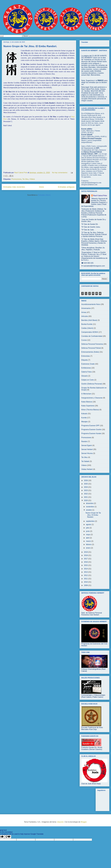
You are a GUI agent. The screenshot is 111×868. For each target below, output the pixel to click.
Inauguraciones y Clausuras (92, 398)
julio (88, 528)
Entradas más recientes (14, 187)
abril (88, 538)
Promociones (16, 179)
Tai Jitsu (26, 179)
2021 (86, 497)
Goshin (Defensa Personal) (92, 384)
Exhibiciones (86, 368)
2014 (86, 569)
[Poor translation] (8, 837)
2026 (86, 480)
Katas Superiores (88, 406)
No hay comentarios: (60, 173)
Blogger (84, 822)
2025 (86, 484)
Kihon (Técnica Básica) (90, 410)
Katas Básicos (87, 402)
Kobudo (84, 414)
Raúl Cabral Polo (100, 196)
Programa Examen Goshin (91, 430)
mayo (88, 535)
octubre (89, 510)
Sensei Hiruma (87, 453)
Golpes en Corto (88, 380)
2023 (86, 490)
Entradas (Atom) (44, 195)
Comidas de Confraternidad (92, 336)
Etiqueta (84, 360)
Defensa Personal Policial (91, 348)
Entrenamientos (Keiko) (90, 352)
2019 (86, 552)
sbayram (60, 822)
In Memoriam (86, 394)
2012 (86, 575)
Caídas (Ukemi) (87, 328)
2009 (86, 585)
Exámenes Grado (88, 364)
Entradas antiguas (66, 187)
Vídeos (32, 179)
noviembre (90, 507)
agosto (89, 524)
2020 (86, 500)
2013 (86, 572)
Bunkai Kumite (87, 324)
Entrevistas (86, 356)
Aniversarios (86, 308)
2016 (86, 562)
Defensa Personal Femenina (92, 344)
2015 (86, 565)
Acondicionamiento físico (91, 304)
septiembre (91, 521)
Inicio (41, 187)
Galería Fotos (87, 372)
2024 (86, 487)
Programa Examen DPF (90, 426)
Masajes (85, 422)
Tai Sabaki (85, 461)
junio (88, 531)
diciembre (90, 503)
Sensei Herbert (87, 449)
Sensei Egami (87, 445)
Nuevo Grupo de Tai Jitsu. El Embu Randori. (30, 46)
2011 (86, 579)
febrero (89, 544)
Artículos (85, 316)
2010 (86, 582)
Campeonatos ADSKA (90, 332)
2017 (86, 559)
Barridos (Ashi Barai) (89, 320)
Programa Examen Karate (91, 433)
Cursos (84, 340)
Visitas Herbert (87, 469)
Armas (84, 312)
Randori (84, 441)
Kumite (84, 418)
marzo (89, 541)
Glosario (85, 376)
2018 (86, 555)
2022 (86, 494)
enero (88, 548)
